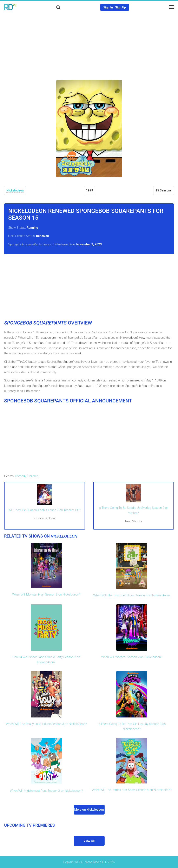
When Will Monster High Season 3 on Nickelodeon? (46, 595)
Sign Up (120, 7)
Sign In (108, 7)
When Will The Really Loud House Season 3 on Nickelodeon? (46, 724)
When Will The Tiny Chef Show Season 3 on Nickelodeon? (132, 595)
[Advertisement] (89, 44)
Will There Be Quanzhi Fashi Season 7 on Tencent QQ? (45, 510)
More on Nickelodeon (89, 810)
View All (89, 841)
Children (33, 476)
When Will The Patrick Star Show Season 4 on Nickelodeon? (132, 790)
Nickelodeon (15, 190)
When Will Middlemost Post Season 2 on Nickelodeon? (46, 791)
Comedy (21, 476)
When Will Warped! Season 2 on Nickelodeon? (132, 657)
